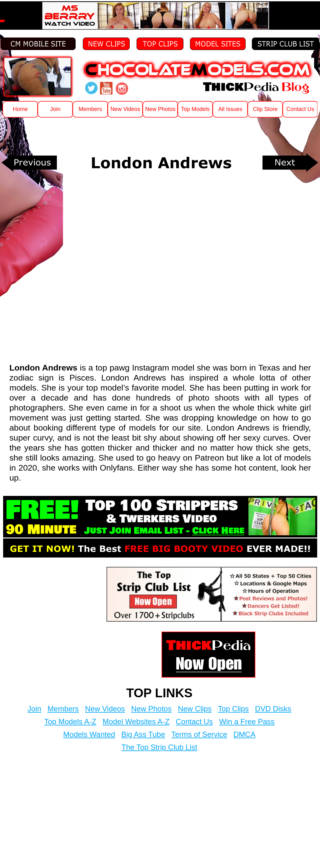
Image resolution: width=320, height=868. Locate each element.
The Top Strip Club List (159, 747)
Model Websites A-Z (136, 722)
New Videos (105, 709)
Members (63, 709)
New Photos (151, 709)
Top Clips (233, 709)
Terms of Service (199, 734)
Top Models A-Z (70, 722)
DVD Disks (273, 709)
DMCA (245, 734)
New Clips (195, 709)
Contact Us (194, 722)
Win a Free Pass (247, 722)
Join (34, 709)
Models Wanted (89, 734)
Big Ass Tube (143, 734)
